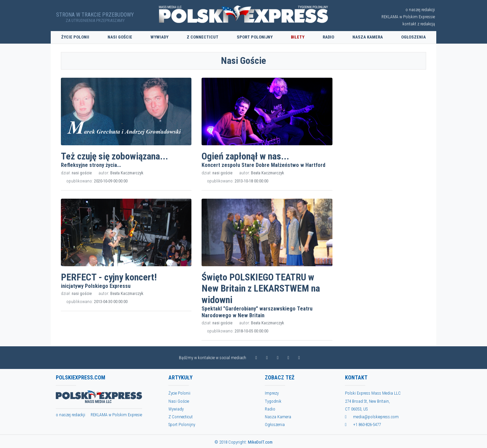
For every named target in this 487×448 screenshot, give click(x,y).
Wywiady (159, 37)
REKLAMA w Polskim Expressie (408, 17)
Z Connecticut (203, 37)
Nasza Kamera (368, 37)
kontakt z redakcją (419, 24)
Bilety (298, 37)
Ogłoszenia (413, 37)
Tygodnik (273, 401)
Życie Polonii (75, 37)
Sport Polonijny (255, 37)
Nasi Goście (120, 37)
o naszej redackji (71, 415)
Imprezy (272, 393)
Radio (328, 37)
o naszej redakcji (420, 10)
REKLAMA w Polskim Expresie (116, 415)
